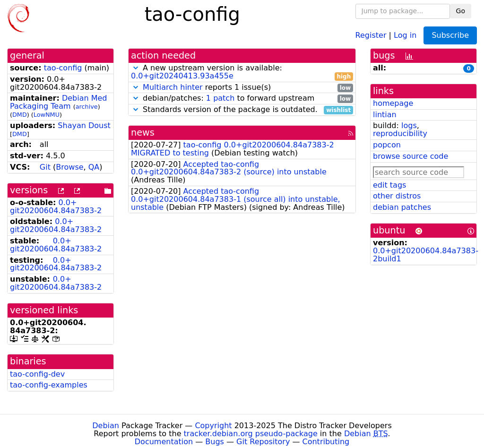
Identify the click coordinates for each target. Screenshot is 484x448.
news (143, 133)
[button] (136, 68)
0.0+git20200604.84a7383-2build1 (426, 255)
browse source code (411, 156)
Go (461, 11)
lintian (385, 115)
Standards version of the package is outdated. (242, 110)
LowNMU (47, 115)
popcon (387, 145)
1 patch (220, 98)
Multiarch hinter (173, 87)
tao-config (63, 68)
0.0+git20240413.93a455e (182, 76)
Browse (69, 167)
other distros (397, 196)
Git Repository (263, 442)
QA (94, 167)
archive (87, 107)
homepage (393, 103)
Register (371, 35)
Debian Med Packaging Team (59, 102)
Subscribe (450, 35)
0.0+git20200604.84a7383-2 (56, 207)
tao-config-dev (37, 374)
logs (409, 125)
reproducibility (400, 134)
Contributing (326, 442)
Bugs (215, 442)
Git (45, 167)
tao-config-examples (49, 385)
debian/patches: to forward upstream (242, 99)
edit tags (389, 185)
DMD (20, 115)
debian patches (402, 207)
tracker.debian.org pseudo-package (251, 434)
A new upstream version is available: (242, 72)
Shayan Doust (84, 125)
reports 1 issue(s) (242, 88)
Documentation (164, 442)
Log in (405, 35)
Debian (106, 426)
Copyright (213, 426)
